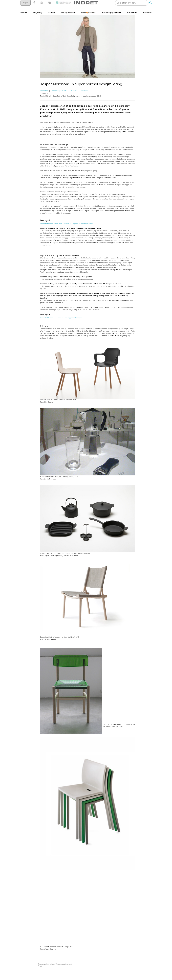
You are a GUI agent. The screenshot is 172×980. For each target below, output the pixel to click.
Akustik (52, 19)
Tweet (40, 975)
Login (26, 10)
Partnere (147, 19)
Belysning (38, 19)
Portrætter (132, 19)
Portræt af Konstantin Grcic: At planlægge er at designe (61, 327)
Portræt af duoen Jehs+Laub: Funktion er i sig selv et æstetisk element (67, 233)
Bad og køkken (68, 19)
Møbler (24, 19)
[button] (150, 9)
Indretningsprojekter (111, 19)
